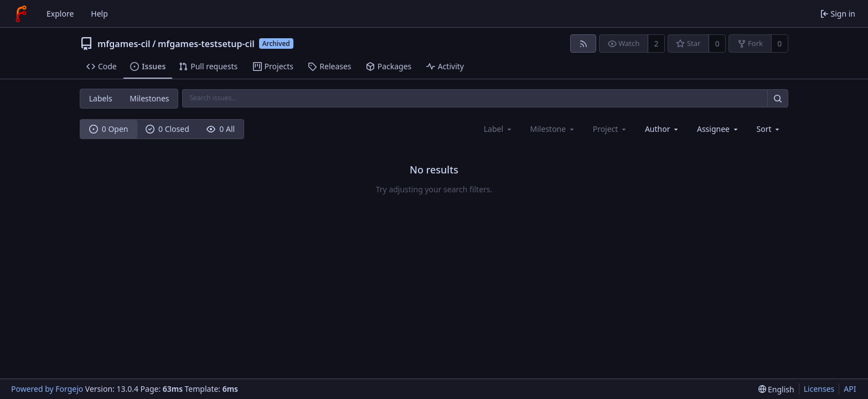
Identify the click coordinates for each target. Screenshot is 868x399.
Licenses (819, 389)
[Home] (21, 14)
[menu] (769, 129)
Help (99, 14)
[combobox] (662, 129)
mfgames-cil (124, 44)
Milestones (149, 98)
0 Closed (167, 129)
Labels (101, 98)
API (850, 389)
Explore (60, 14)
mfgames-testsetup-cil (206, 44)
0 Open (109, 129)
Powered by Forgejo (47, 389)
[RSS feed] (583, 44)
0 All (221, 129)
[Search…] (778, 98)
